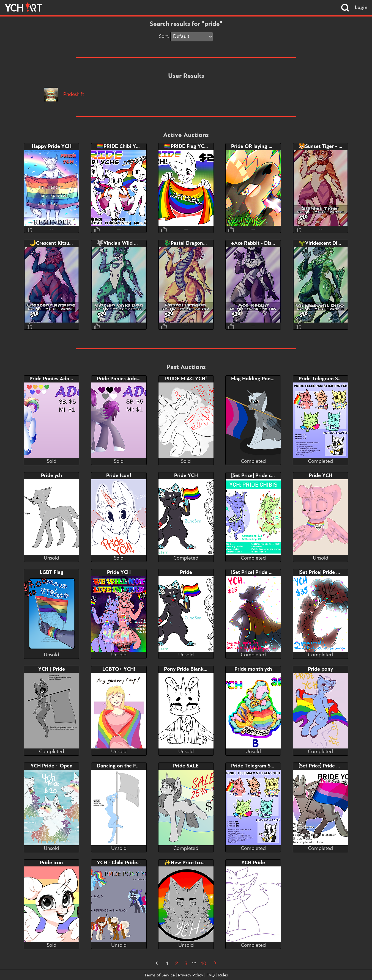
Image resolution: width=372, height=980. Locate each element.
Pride (186, 572)
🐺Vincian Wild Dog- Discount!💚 (136, 243)
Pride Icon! (119, 476)
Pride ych (51, 476)
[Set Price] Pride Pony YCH (329, 766)
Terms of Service (159, 975)
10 (203, 964)
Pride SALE (186, 766)
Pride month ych (253, 669)
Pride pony (320, 669)
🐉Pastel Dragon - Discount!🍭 (200, 243)
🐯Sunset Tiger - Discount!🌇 (333, 147)
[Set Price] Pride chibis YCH (262, 476)
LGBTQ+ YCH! (119, 669)
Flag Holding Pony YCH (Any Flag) (270, 379)
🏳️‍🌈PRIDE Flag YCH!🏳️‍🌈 (190, 147)
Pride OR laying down (256, 147)
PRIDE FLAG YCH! (186, 379)
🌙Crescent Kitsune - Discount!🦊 (69, 243)
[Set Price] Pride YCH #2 (326, 572)
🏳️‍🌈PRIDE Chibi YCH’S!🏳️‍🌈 (126, 147)
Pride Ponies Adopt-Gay (57, 379)
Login (361, 8)
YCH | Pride (52, 669)
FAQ (211, 975)
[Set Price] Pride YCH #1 (259, 572)
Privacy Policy (191, 975)
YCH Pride (253, 863)
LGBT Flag (51, 572)
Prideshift (64, 95)
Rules (223, 975)
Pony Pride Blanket (186, 669)
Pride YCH (186, 476)
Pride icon (51, 863)
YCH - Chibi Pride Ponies (125, 863)
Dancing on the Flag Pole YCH (131, 766)
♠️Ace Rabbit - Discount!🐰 (262, 243)
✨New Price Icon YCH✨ (194, 863)
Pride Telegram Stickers (326, 379)
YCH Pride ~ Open (52, 766)
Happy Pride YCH (52, 147)
